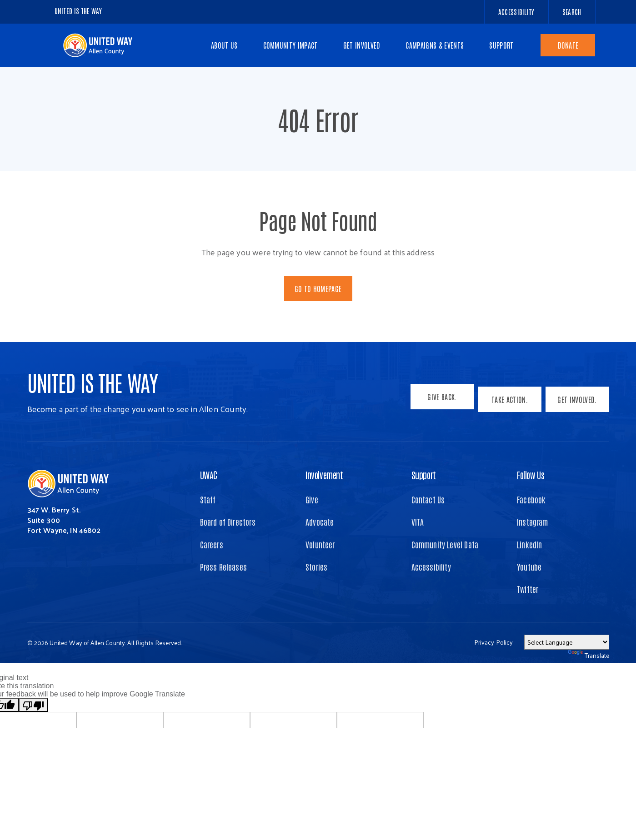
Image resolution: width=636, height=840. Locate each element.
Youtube (529, 567)
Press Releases (224, 567)
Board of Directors (228, 522)
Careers (212, 544)
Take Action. (507, 402)
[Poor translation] (33, 705)
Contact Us (428, 499)
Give (312, 499)
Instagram (533, 522)
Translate (588, 655)
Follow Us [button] (531, 475)
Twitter (528, 589)
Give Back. (437, 402)
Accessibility (431, 567)
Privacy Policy (494, 642)
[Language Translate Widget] (567, 642)
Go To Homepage (318, 288)
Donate (568, 45)
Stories (316, 567)
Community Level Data (445, 544)
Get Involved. (577, 402)
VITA (418, 522)
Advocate (320, 522)
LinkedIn (529, 544)
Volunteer (320, 544)
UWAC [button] (209, 475)
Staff (208, 499)
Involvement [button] (324, 475)
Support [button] (424, 475)
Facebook (531, 499)
